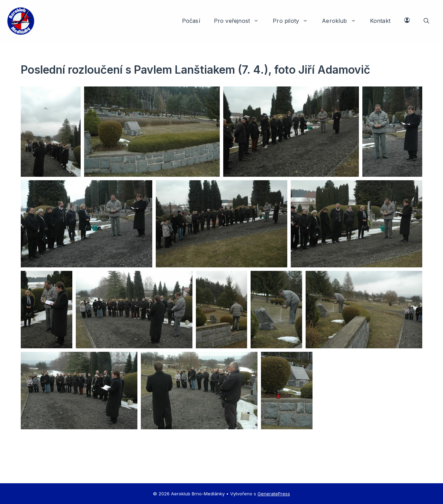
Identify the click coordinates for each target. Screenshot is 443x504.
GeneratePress (274, 494)
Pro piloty (294, 21)
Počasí (191, 21)
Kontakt (380, 21)
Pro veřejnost (240, 21)
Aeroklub (342, 21)
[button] (426, 21)
